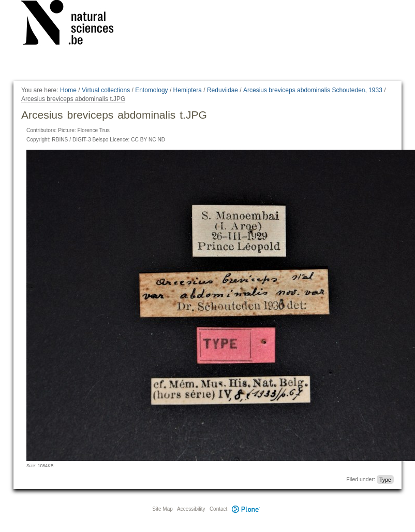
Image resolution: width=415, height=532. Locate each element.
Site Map (162, 509)
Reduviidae (223, 90)
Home (68, 90)
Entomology (151, 90)
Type (385, 479)
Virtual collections (106, 90)
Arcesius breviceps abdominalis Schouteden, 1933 (313, 90)
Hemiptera (188, 90)
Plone (246, 509)
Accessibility (191, 509)
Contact (218, 509)
